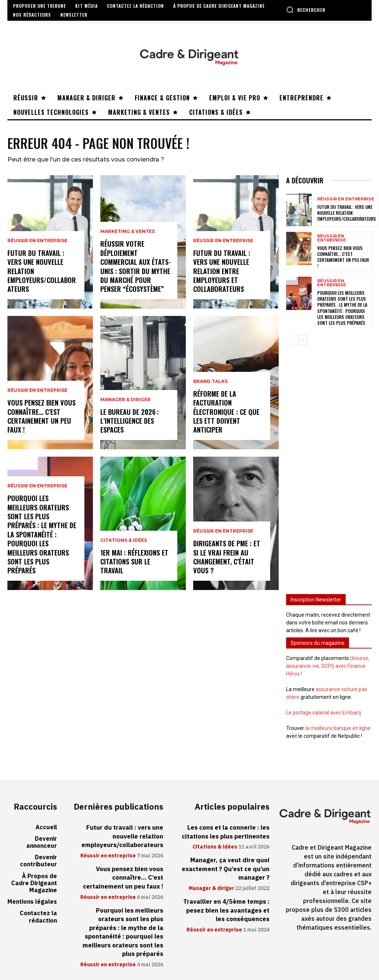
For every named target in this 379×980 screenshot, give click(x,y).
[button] (306, 10)
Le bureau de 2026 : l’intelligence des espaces (129, 421)
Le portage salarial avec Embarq (323, 711)
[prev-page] (291, 339)
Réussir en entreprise (37, 243)
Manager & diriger (125, 401)
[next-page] (303, 339)
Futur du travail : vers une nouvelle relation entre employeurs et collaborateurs (221, 272)
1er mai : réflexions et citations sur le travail (134, 562)
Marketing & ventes (128, 234)
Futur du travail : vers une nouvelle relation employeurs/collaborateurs (346, 215)
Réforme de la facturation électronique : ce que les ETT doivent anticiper (226, 413)
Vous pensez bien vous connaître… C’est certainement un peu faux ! (41, 417)
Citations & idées (124, 541)
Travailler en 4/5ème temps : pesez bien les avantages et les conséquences (227, 906)
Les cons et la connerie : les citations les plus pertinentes (227, 830)
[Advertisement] (329, 464)
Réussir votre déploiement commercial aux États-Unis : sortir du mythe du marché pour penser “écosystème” (135, 268)
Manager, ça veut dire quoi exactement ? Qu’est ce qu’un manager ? (227, 866)
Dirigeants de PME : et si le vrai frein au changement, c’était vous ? (226, 558)
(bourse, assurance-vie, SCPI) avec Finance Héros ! (328, 664)
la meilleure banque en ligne (338, 727)
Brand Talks (210, 384)
